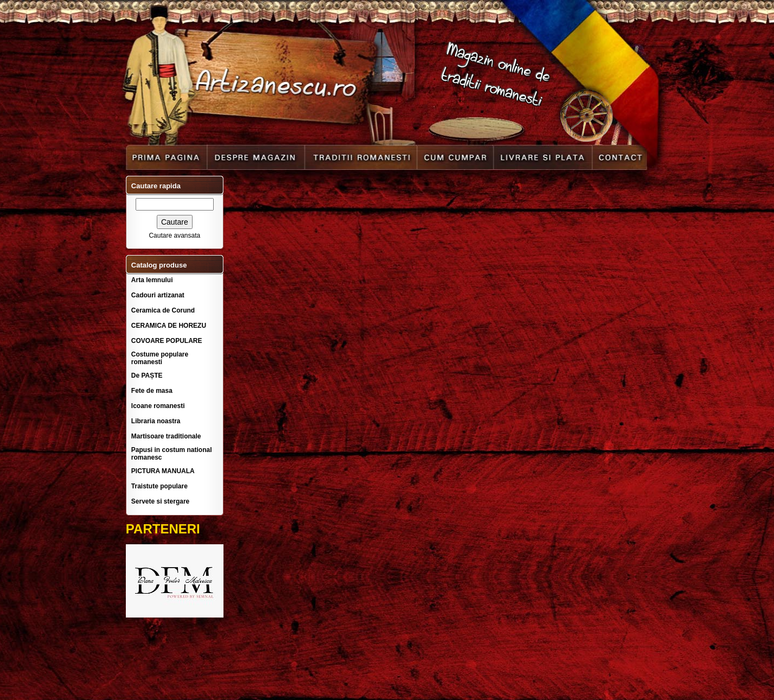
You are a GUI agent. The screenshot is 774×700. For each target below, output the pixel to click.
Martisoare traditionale (166, 436)
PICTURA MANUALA (163, 471)
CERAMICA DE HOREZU (169, 326)
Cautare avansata (174, 236)
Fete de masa (152, 391)
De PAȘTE (147, 376)
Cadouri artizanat (158, 295)
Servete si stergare (160, 501)
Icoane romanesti (158, 406)
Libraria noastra (156, 421)
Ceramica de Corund (163, 310)
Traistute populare (159, 486)
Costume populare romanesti (160, 358)
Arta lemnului (152, 280)
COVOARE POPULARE (167, 341)
